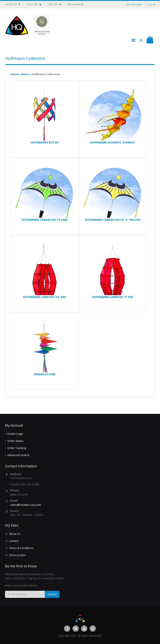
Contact (14, 541)
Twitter (55, 4)
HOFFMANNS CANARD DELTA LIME (44, 220)
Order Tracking (17, 448)
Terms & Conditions (21, 548)
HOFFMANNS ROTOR (45, 142)
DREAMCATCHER (44, 374)
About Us (15, 534)
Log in (151, 4)
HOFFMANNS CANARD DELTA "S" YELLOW (113, 220)
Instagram (75, 4)
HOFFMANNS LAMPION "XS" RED (45, 297)
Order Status (15, 441)
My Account (134, 4)
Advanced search (18, 455)
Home (14, 74)
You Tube (34, 4)
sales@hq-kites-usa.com (26, 505)
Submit (52, 594)
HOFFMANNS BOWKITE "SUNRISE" (113, 142)
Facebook (12, 4)
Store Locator (17, 555)
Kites (25, 74)
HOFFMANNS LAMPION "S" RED (113, 297)
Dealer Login (15, 434)
